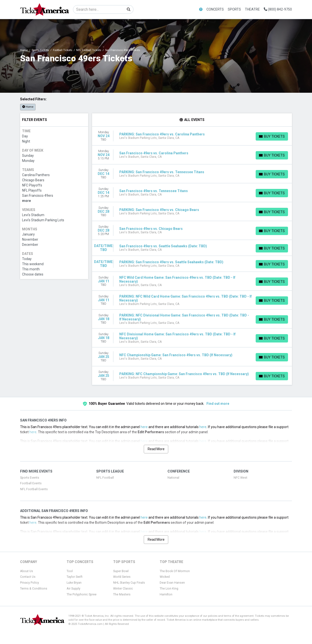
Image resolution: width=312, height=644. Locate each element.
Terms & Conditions (34, 589)
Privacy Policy (30, 583)
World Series (122, 577)
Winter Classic (123, 589)
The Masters (122, 594)
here (144, 427)
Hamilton (166, 594)
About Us (27, 571)
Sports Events (30, 478)
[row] (192, 136)
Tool (70, 571)
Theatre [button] (252, 9)
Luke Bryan (74, 583)
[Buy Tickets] (272, 136)
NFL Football (105, 478)
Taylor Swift (75, 577)
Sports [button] (234, 9)
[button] (201, 9)
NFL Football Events (34, 489)
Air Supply (73, 589)
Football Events (31, 483)
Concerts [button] (215, 9)
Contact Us (28, 577)
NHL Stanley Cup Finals (129, 583)
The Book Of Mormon (175, 571)
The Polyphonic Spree (82, 594)
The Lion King (169, 589)
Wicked (165, 577)
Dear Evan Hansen (172, 583)
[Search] (99, 9)
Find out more (218, 404)
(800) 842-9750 (278, 9)
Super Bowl (121, 571)
